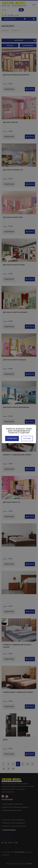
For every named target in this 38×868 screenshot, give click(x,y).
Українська (12, 438)
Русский (27, 438)
